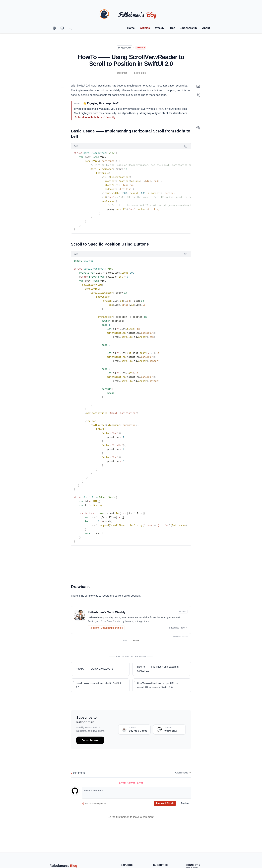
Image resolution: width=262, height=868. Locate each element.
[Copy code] (186, 146)
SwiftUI (135, 641)
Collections (126, 850)
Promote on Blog (194, 837)
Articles (145, 28)
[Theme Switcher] (62, 28)
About (206, 28)
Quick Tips (126, 834)
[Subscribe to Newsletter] (198, 86)
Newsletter (159, 834)
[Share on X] (198, 95)
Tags (123, 845)
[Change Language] (54, 28)
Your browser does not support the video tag (131, 564)
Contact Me (191, 843)
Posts (124, 839)
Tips (172, 28)
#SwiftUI (141, 48)
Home (131, 28)
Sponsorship (189, 28)
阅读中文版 (125, 48)
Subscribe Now (90, 740)
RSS (155, 839)
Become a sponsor (182, 637)
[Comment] (198, 128)
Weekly (160, 28)
